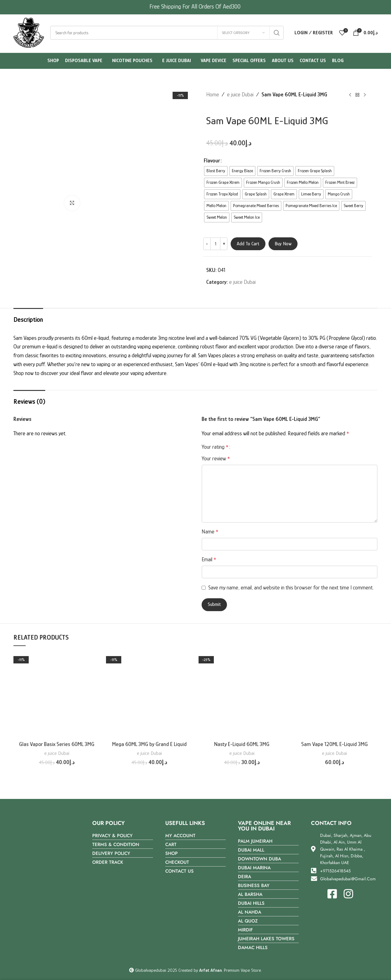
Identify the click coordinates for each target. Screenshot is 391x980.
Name (210, 532)
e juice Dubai (240, 95)
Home (213, 95)
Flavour (212, 161)
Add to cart (248, 244)
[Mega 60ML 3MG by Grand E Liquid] (149, 695)
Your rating (215, 447)
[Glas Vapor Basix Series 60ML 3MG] (57, 695)
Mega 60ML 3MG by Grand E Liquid (149, 744)
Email (209, 559)
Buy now (283, 244)
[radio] (216, 171)
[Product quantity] (215, 244)
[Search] (167, 33)
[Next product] (365, 95)
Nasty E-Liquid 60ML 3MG (242, 744)
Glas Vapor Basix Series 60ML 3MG (57, 744)
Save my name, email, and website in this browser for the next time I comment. (291, 588)
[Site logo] (29, 32)
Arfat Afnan (210, 970)
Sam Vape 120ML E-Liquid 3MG (334, 744)
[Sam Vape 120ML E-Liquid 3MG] (334, 695)
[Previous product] (350, 95)
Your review (216, 458)
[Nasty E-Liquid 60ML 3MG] (242, 695)
